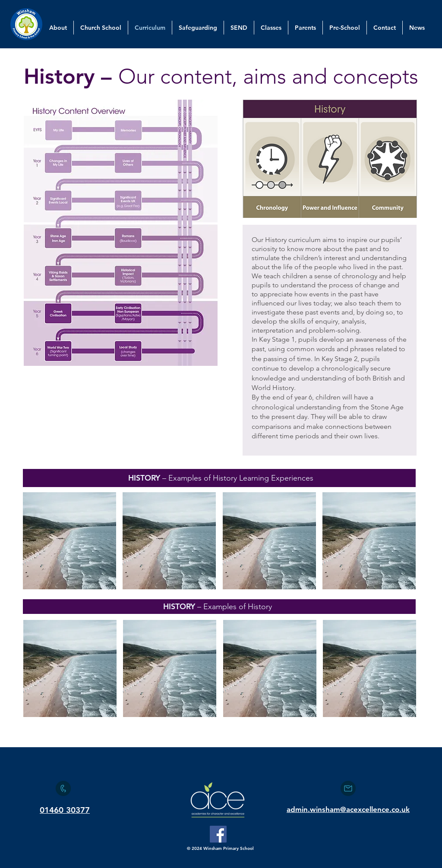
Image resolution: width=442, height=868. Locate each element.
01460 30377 (65, 810)
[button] (69, 541)
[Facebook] (218, 834)
